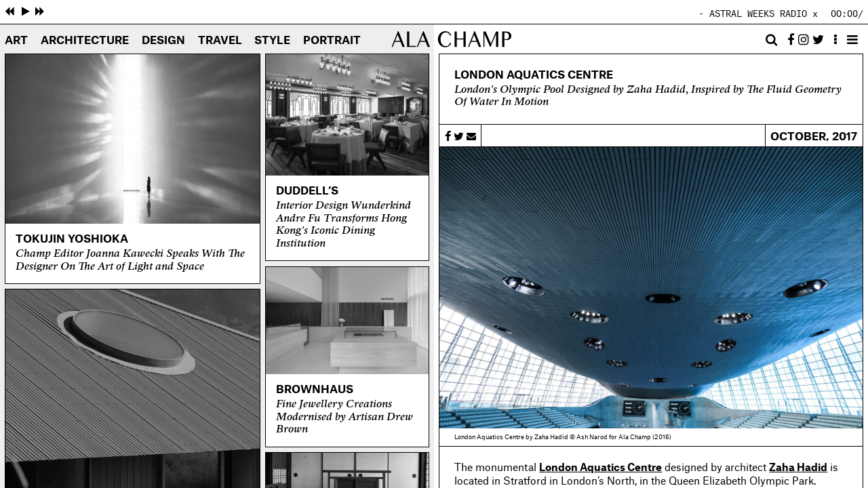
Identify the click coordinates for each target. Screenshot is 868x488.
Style (272, 41)
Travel (220, 41)
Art (16, 41)
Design (163, 41)
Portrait (332, 41)
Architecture (85, 41)
